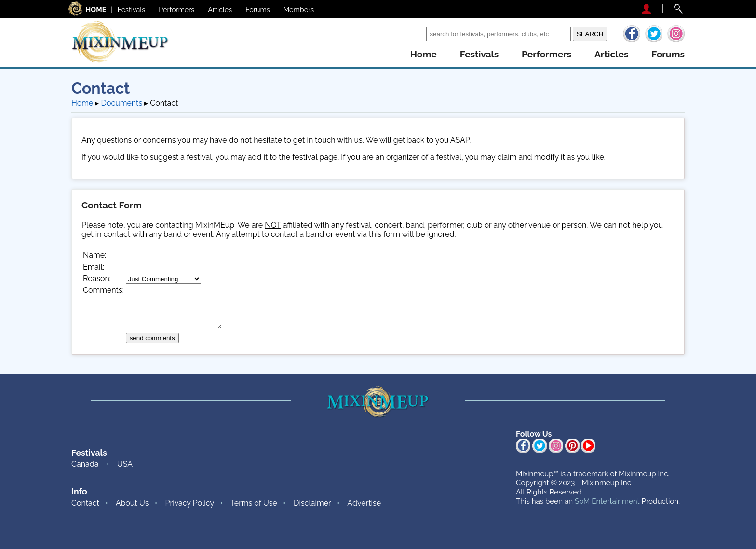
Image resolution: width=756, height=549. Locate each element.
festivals (479, 54)
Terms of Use (254, 503)
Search (412, 34)
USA (125, 464)
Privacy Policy (190, 503)
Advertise (364, 503)
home (424, 54)
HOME (96, 9)
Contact (85, 503)
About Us (132, 503)
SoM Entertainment (607, 501)
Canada (85, 464)
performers (547, 54)
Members (299, 9)
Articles (220, 9)
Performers (176, 9)
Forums (257, 9)
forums (668, 54)
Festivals (132, 9)
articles (611, 54)
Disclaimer (312, 503)
